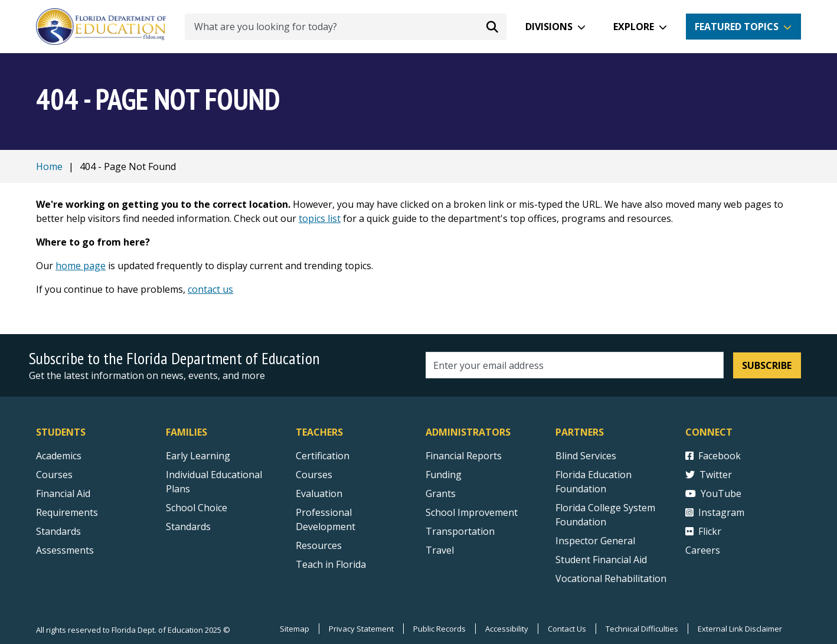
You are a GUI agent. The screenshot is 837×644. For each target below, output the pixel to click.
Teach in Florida (331, 564)
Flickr (703, 531)
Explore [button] (634, 27)
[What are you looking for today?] (346, 27)
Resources (319, 545)
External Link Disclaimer (740, 629)
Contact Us (567, 629)
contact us (210, 289)
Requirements (67, 512)
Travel (440, 550)
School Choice (197, 508)
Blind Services (586, 456)
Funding (444, 475)
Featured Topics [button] (737, 27)
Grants (441, 493)
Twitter (709, 475)
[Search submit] (492, 27)
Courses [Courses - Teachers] (314, 475)
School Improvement (472, 512)
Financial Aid (63, 493)
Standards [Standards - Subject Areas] (58, 531)
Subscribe (767, 365)
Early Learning (198, 456)
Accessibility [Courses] (507, 629)
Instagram (715, 512)
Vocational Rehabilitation (611, 578)
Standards (188, 527)
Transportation (460, 531)
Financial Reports (464, 456)
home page (81, 266)
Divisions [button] (549, 27)
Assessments (65, 550)
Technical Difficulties (642, 629)
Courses (54, 475)
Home (49, 166)
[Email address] (575, 365)
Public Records (439, 629)
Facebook (713, 456)
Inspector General (595, 541)
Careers (703, 550)
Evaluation (319, 493)
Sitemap (295, 629)
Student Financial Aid (601, 560)
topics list (320, 218)
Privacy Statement (361, 629)
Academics (59, 456)
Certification (323, 456)
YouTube (713, 493)
